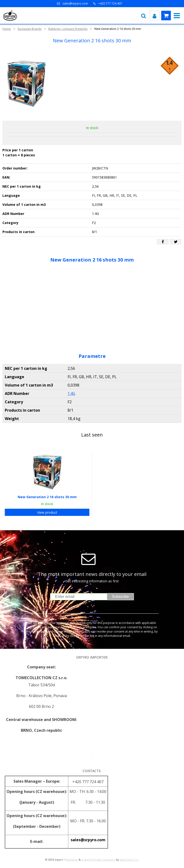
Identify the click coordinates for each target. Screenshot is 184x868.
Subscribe (120, 597)
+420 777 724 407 (110, 3)
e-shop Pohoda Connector (98, 860)
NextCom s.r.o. (129, 860)
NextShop (72, 860)
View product (47, 512)
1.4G (71, 393)
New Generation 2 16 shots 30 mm (47, 497)
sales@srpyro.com (75, 3)
